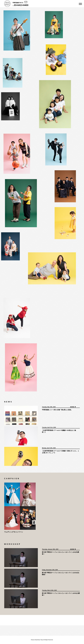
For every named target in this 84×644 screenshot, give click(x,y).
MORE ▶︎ (73, 407)
